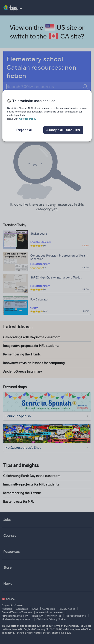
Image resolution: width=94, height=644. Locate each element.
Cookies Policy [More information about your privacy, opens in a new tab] (28, 119)
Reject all (25, 130)
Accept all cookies (63, 130)
